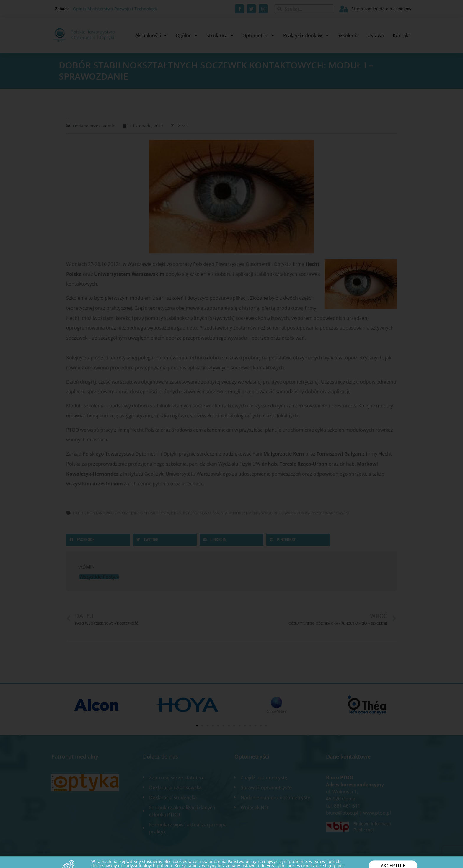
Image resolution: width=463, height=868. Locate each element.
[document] (231, 434)
